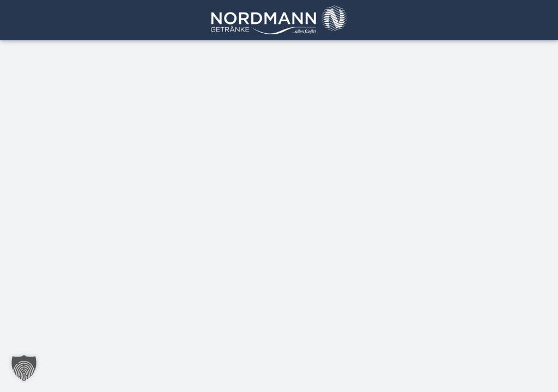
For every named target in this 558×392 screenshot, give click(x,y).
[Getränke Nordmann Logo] (279, 10)
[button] (24, 368)
